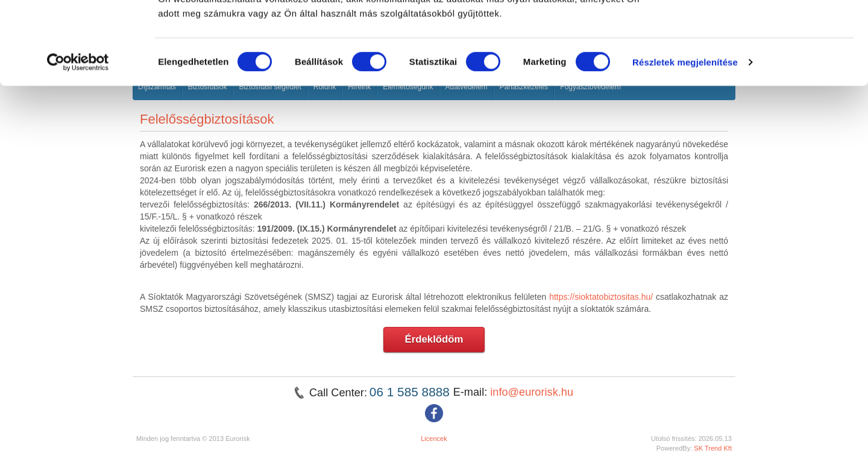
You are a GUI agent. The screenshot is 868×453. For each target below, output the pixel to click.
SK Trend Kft (713, 448)
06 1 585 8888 (411, 392)
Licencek (434, 439)
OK (768, 32)
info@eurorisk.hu (532, 392)
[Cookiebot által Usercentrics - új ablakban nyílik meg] (78, 136)
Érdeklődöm (434, 339)
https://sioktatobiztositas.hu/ (601, 297)
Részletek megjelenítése (685, 136)
